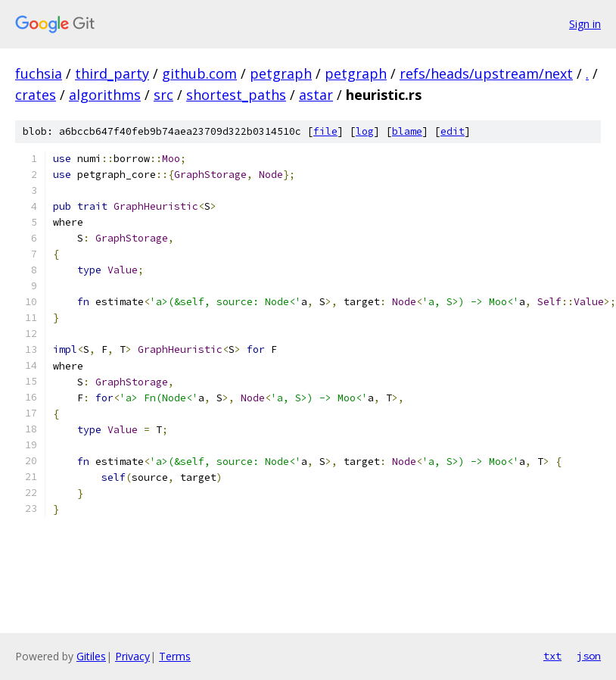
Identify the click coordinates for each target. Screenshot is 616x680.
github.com (199, 73)
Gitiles (91, 656)
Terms (175, 656)
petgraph (281, 73)
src (163, 95)
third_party (112, 73)
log (365, 131)
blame (407, 131)
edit (453, 131)
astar (316, 95)
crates (36, 95)
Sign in (585, 24)
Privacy (132, 656)
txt (552, 656)
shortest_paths (236, 95)
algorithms (105, 95)
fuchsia (39, 73)
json (589, 656)
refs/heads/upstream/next (486, 73)
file (325, 131)
